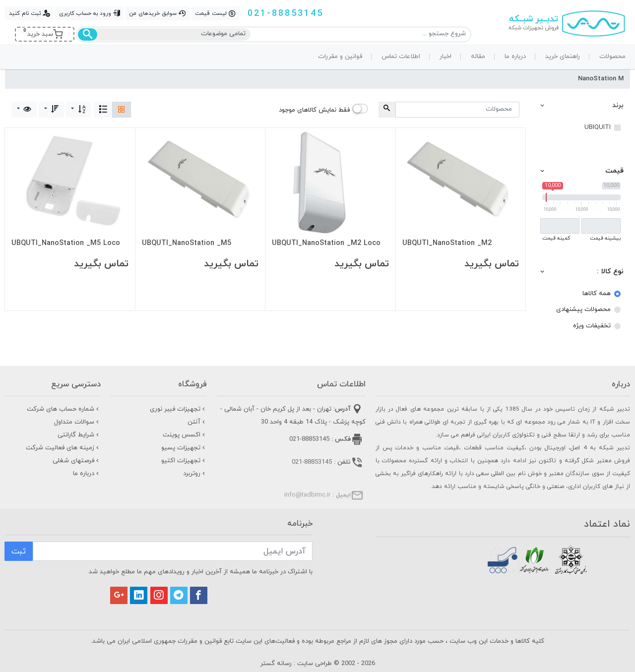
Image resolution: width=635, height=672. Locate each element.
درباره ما (515, 57)
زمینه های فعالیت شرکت (63, 448)
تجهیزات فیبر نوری (178, 409)
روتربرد (195, 474)
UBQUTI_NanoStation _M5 (187, 244)
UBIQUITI (598, 127)
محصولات (612, 57)
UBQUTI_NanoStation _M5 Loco (66, 244)
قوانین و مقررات (340, 57)
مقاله (478, 57)
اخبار (445, 57)
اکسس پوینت (185, 435)
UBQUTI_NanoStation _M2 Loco (326, 244)
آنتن (197, 422)
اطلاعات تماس (401, 57)
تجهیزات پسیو (184, 448)
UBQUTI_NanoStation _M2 (447, 244)
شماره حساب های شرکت (64, 409)
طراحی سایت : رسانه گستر (296, 664)
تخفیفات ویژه (592, 326)
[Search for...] (457, 110)
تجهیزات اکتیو (184, 461)
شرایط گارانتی (79, 435)
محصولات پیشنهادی (583, 309)
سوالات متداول (77, 422)
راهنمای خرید (563, 57)
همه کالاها (597, 294)
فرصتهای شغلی (77, 461)
